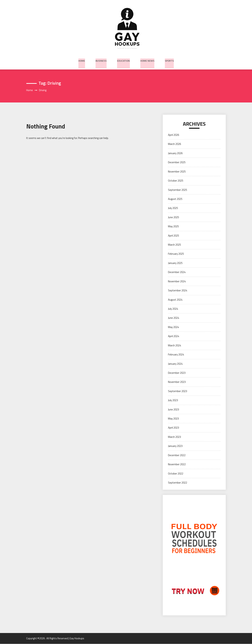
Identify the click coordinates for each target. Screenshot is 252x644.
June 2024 (174, 318)
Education (123, 60)
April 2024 (174, 336)
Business (101, 60)
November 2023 (177, 382)
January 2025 (175, 263)
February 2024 (176, 355)
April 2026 (174, 135)
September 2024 (178, 291)
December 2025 (177, 163)
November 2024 (177, 281)
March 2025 (174, 245)
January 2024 (175, 364)
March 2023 (174, 437)
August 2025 (175, 199)
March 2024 (174, 346)
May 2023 (173, 419)
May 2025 (173, 227)
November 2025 (177, 172)
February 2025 (176, 254)
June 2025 (174, 217)
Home (82, 60)
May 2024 (173, 327)
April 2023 (174, 428)
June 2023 (174, 410)
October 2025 (176, 181)
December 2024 (177, 272)
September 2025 (178, 190)
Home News (147, 60)
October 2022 (176, 474)
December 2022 (177, 455)
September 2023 (178, 391)
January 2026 (175, 153)
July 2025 (173, 208)
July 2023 (173, 401)
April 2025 (174, 236)
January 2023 (175, 446)
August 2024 (175, 300)
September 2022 (178, 483)
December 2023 (177, 373)
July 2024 (173, 309)
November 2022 (177, 465)
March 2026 (174, 144)
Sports (169, 60)
